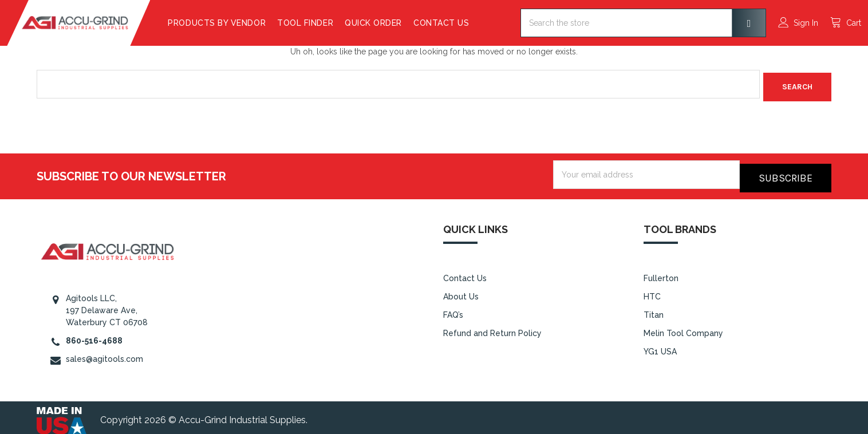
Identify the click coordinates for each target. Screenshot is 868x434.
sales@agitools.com (104, 353)
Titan (654, 309)
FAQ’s (453, 309)
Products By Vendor (246, 23)
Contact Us (471, 23)
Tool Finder (335, 23)
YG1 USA (660, 345)
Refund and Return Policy (492, 327)
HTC (652, 290)
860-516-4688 (94, 334)
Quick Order (403, 23)
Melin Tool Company (683, 327)
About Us (461, 290)
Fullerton (661, 273)
